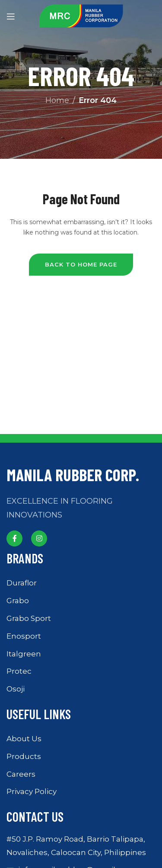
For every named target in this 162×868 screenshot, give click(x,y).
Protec (19, 671)
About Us (24, 739)
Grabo (18, 601)
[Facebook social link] (14, 538)
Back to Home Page (81, 264)
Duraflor (22, 583)
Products (24, 756)
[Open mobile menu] (11, 16)
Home (57, 100)
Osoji (16, 689)
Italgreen (24, 654)
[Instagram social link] (39, 538)
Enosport (24, 636)
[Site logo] (81, 16)
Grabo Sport (29, 618)
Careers (21, 774)
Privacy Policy (32, 791)
